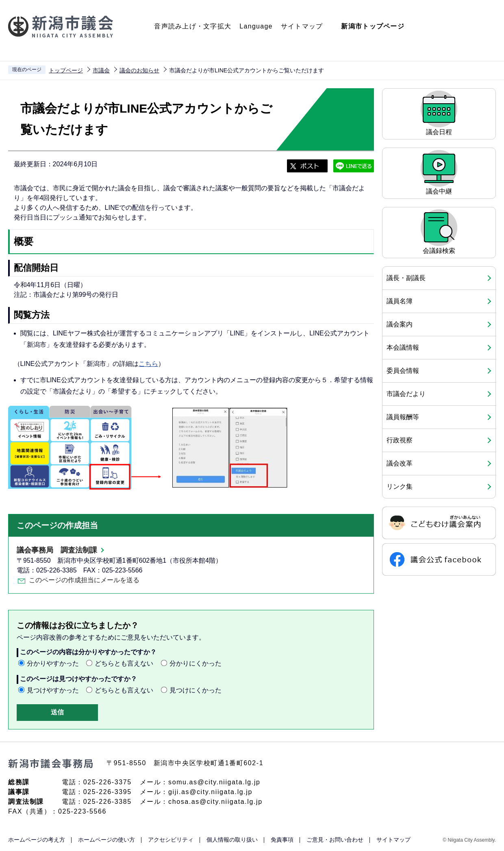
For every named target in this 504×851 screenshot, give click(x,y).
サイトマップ (302, 26)
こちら (148, 364)
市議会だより (406, 394)
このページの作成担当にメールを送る (84, 580)
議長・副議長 (406, 278)
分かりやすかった (53, 663)
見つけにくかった (196, 690)
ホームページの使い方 (106, 840)
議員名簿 (400, 301)
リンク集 (400, 486)
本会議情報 (403, 347)
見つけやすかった (53, 690)
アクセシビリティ (171, 840)
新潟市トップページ (373, 26)
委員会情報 (403, 371)
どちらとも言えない (124, 663)
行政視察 (400, 440)
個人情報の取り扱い (232, 840)
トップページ (66, 70)
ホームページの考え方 (37, 840)
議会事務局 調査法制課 (57, 550)
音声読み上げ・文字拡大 (193, 26)
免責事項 (282, 840)
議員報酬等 (403, 417)
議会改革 (400, 463)
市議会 (101, 70)
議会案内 (400, 324)
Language (256, 26)
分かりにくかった (196, 663)
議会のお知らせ (139, 70)
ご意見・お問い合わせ (335, 840)
